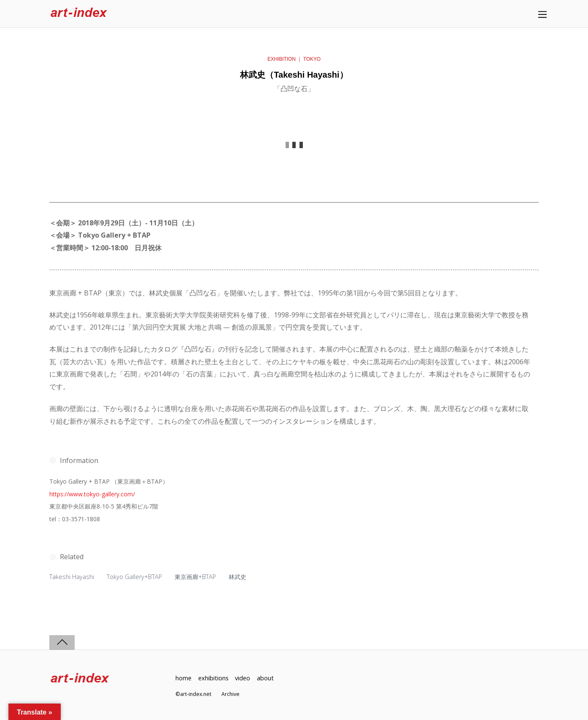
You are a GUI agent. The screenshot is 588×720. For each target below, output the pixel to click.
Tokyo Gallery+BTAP (134, 577)
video (243, 678)
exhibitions (213, 678)
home (183, 678)
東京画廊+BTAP (195, 577)
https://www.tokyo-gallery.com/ (92, 494)
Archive (231, 694)
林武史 (237, 577)
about (265, 678)
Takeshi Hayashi (72, 577)
